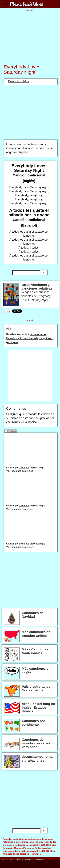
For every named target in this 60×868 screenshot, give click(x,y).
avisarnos (24, 468)
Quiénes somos (8, 859)
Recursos (39, 859)
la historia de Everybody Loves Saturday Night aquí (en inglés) (30, 338)
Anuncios (29, 859)
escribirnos (13, 422)
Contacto (20, 859)
